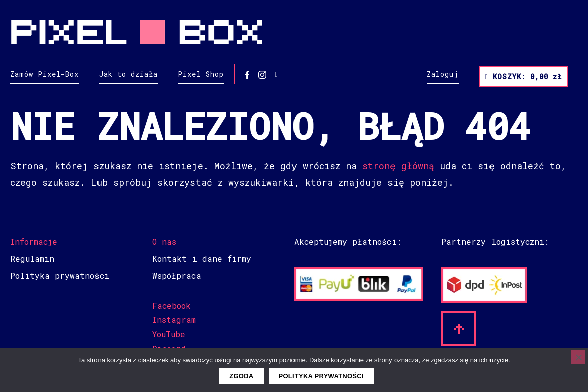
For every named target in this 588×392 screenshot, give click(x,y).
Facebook (172, 305)
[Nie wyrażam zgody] (578, 357)
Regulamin (32, 259)
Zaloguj (443, 74)
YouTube (169, 334)
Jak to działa (128, 74)
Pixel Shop (201, 74)
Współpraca (177, 276)
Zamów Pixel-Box (44, 74)
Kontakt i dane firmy (202, 259)
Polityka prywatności (60, 276)
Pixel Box (294, 32)
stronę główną (398, 166)
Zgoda (241, 376)
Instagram (174, 319)
